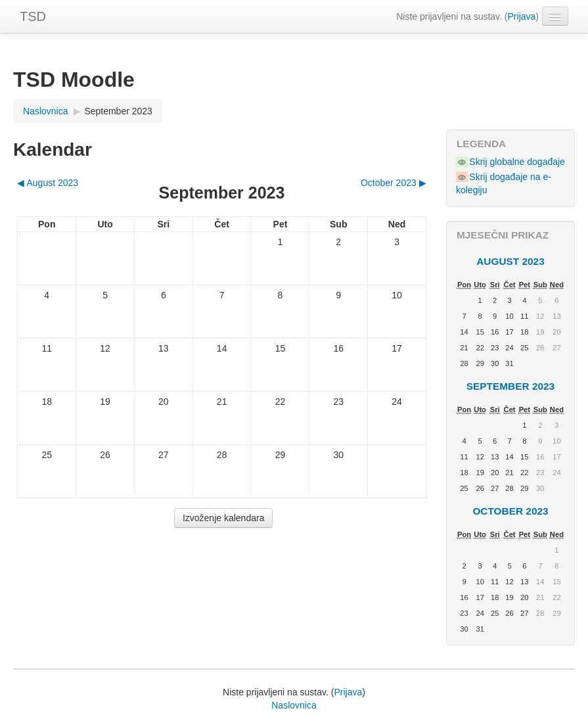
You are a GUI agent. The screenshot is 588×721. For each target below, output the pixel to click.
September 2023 (118, 111)
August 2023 (510, 261)
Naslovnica (294, 705)
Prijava (522, 16)
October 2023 (510, 511)
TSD (33, 16)
